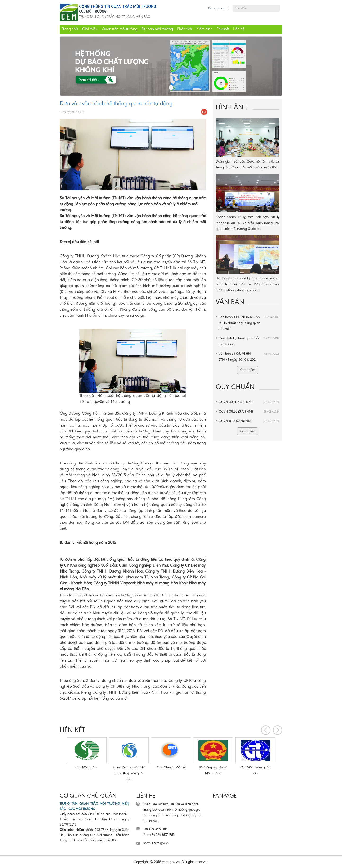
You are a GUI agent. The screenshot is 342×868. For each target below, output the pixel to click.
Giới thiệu (90, 29)
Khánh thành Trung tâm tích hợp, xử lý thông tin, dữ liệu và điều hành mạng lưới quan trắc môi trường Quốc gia (248, 223)
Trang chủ (70, 29)
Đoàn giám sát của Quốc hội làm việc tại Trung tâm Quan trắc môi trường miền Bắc (248, 164)
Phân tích (185, 29)
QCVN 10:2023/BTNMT (249, 421)
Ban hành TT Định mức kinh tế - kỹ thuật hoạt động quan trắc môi (249, 322)
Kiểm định (204, 29)
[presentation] (266, 730)
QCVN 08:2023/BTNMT (249, 411)
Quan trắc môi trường (120, 29)
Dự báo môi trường (157, 29)
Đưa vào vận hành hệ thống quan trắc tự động (116, 103)
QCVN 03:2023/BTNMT (249, 402)
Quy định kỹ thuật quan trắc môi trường (249, 341)
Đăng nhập (217, 8)
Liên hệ (239, 29)
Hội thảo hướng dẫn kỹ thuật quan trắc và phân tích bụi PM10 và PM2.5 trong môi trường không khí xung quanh (248, 284)
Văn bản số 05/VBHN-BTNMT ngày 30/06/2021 (249, 356)
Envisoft (223, 29)
